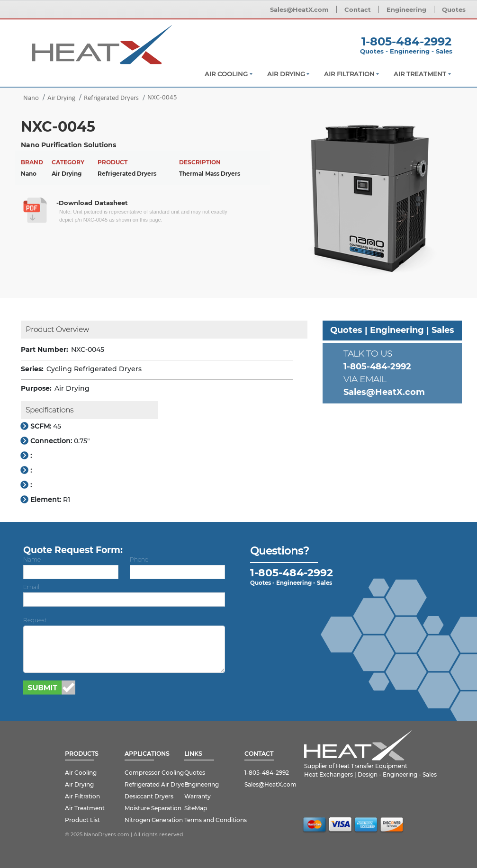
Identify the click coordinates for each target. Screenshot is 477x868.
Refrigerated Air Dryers (157, 784)
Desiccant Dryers (149, 796)
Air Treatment (85, 808)
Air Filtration (82, 796)
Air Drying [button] (286, 74)
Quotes (454, 9)
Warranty (198, 796)
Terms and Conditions (216, 820)
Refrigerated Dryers (111, 98)
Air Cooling (81, 773)
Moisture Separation (153, 808)
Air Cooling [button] (226, 74)
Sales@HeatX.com (299, 9)
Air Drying (61, 98)
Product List (82, 820)
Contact (358, 9)
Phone (139, 559)
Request (35, 620)
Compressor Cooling (154, 773)
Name (32, 559)
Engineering (406, 9)
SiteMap (196, 808)
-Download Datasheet (92, 203)
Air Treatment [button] (420, 74)
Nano (31, 98)
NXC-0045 (162, 98)
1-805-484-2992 (406, 41)
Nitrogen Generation (154, 820)
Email (31, 587)
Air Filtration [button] (349, 74)
